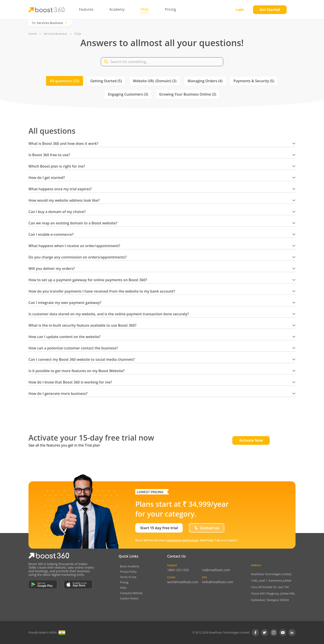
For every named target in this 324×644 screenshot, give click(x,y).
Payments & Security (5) (254, 81)
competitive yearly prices (182, 540)
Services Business (55, 34)
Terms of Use (128, 577)
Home (33, 34)
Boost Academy (130, 566)
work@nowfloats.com (183, 582)
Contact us (207, 528)
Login (240, 9)
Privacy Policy (128, 572)
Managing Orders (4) (205, 81)
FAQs (123, 588)
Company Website (131, 593)
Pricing (124, 582)
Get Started (270, 10)
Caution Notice (129, 598)
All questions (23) (65, 81)
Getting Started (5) (106, 81)
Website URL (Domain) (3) (155, 81)
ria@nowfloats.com (216, 570)
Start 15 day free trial (159, 528)
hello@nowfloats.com (218, 582)
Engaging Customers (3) (128, 94)
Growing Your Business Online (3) (188, 94)
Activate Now (251, 440)
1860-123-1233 (178, 570)
